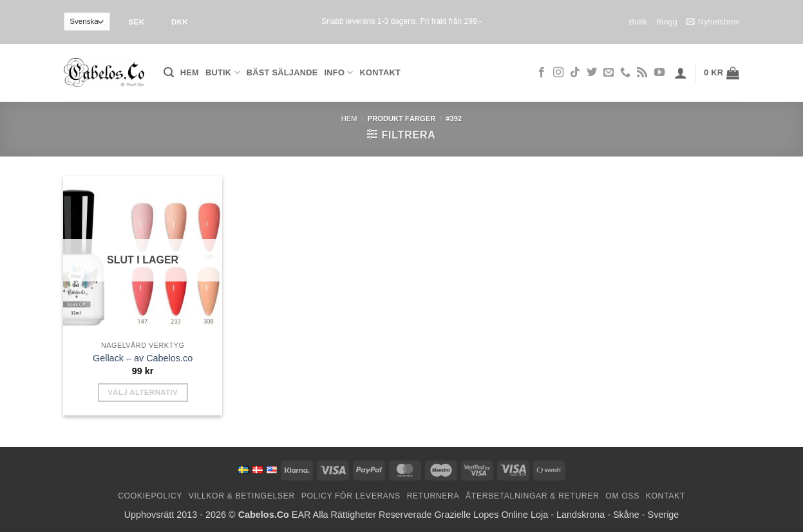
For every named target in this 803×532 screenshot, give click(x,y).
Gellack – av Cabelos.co (143, 358)
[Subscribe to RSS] (642, 73)
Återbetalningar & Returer (532, 496)
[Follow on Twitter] (592, 73)
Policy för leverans (351, 496)
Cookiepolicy (150, 496)
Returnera (433, 496)
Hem (190, 72)
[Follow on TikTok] (575, 73)
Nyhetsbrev (713, 22)
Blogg (667, 22)
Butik (638, 22)
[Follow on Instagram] (558, 73)
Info (339, 72)
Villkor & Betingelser (242, 496)
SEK (136, 22)
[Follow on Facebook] (542, 73)
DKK (180, 22)
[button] (169, 72)
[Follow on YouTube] (659, 73)
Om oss (622, 496)
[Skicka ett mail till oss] (609, 73)
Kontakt (380, 72)
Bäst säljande (282, 72)
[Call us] (625, 73)
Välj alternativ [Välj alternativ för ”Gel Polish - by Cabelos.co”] (143, 392)
